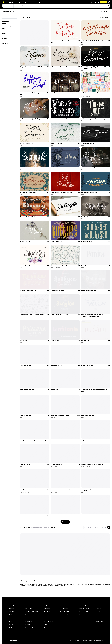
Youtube (98, 611)
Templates (5, 31)
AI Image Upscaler (65, 608)
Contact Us (47, 611)
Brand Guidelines (49, 621)
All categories (5, 21)
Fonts (3, 29)
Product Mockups (7, 26)
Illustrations (88, 96)
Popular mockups (14, 631)
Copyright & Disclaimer (31, 628)
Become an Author (84, 608)
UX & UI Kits (5, 41)
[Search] (109, 6)
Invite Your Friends (84, 615)
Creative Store (25, 17)
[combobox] (62, 6)
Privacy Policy (29, 621)
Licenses (28, 624)
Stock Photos (53, 417)
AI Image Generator (65, 611)
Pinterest (98, 615)
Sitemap (47, 628)
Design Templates (14, 618)
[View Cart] (96, 2)
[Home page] (21, 527)
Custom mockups (14, 628)
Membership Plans (30, 608)
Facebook (99, 608)
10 (105, 527)
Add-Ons (4, 38)
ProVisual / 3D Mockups (66, 618)
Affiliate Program (84, 611)
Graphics (4, 24)
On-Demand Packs (30, 615)
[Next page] (109, 527)
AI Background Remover (66, 615)
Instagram (99, 618)
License (85, 2)
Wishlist (11, 624)
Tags (46, 624)
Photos (4, 34)
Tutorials (47, 615)
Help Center (48, 608)
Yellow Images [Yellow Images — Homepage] (13, 640)
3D (2, 36)
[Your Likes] (99, 2)
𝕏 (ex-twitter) (99, 621)
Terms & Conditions (30, 618)
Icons (56, 466)
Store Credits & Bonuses (32, 611)
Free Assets (5, 43)
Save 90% (104, 2)
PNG (11, 621)
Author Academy (49, 618)
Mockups (12, 608)
